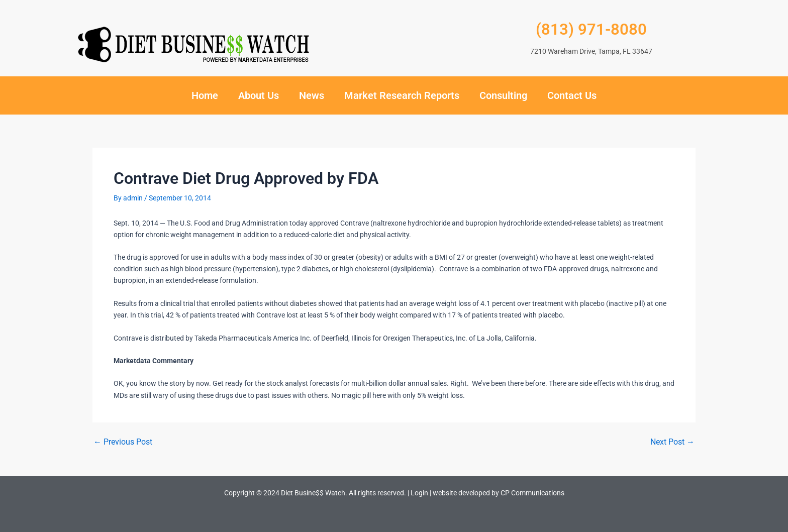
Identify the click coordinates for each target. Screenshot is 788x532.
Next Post (672, 442)
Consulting (503, 95)
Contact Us (572, 95)
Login (419, 493)
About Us (259, 95)
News (312, 95)
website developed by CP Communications (499, 493)
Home (205, 95)
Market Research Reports (402, 95)
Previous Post (123, 442)
